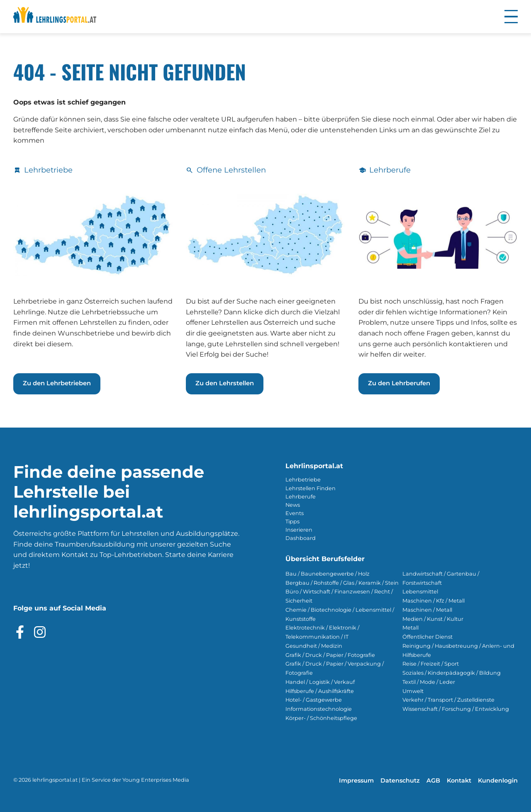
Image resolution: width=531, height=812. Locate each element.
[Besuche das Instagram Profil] (40, 632)
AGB (433, 780)
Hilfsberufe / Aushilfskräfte (320, 691)
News (293, 505)
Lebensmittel (420, 592)
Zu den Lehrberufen (399, 383)
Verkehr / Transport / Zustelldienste (448, 700)
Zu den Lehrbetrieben (57, 383)
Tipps (292, 521)
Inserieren (299, 530)
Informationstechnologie (319, 709)
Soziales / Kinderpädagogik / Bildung (452, 673)
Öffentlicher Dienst (427, 637)
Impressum (356, 780)
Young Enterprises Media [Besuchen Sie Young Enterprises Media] (156, 780)
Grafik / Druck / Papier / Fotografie (330, 655)
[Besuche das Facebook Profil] (20, 632)
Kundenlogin (498, 780)
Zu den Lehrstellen (225, 383)
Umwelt (413, 691)
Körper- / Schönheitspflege (321, 718)
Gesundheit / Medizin (314, 646)
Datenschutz (400, 780)
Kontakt (459, 780)
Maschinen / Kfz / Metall (434, 601)
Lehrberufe (301, 497)
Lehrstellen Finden (311, 488)
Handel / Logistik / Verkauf (320, 682)
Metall (410, 628)
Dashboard (301, 538)
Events (295, 513)
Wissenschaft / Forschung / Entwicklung (456, 709)
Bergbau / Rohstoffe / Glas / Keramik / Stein (342, 583)
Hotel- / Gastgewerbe (314, 700)
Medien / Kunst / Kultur (433, 619)
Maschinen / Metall (427, 610)
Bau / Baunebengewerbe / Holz (328, 574)
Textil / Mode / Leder (429, 682)
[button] (511, 17)
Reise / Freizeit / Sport (431, 664)
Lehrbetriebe (303, 480)
